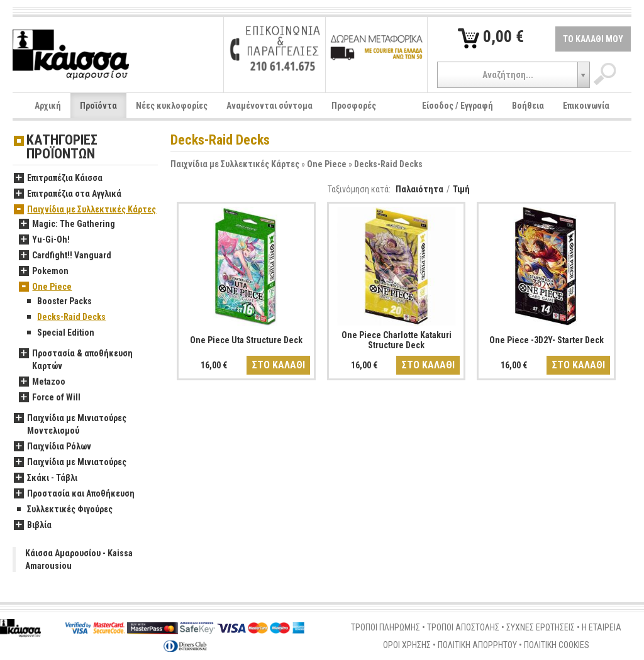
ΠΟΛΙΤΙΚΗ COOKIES (557, 645)
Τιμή (461, 189)
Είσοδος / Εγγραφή (458, 106)
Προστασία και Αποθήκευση (74, 494)
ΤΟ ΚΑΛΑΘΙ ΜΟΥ (593, 39)
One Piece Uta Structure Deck (246, 340)
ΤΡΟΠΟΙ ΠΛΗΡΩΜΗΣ (386, 627)
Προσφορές (354, 106)
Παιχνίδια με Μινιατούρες (70, 463)
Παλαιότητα (419, 189)
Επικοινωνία (586, 106)
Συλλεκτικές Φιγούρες (63, 510)
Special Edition (59, 333)
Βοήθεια (528, 106)
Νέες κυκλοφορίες (172, 106)
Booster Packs (58, 302)
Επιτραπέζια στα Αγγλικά (68, 194)
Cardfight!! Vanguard (65, 256)
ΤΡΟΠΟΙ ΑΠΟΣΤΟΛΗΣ (463, 627)
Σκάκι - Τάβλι (46, 478)
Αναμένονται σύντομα (269, 106)
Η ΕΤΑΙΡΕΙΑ (602, 627)
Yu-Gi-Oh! (44, 240)
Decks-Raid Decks (388, 164)
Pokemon (44, 272)
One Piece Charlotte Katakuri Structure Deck (397, 340)
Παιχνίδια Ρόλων (53, 447)
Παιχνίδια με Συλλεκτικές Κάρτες (235, 164)
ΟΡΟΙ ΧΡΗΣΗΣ (407, 645)
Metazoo (42, 382)
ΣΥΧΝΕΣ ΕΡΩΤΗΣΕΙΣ (541, 627)
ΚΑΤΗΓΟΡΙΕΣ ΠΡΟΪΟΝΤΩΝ (62, 147)
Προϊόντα (98, 106)
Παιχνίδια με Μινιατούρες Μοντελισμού (70, 425)
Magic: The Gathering (67, 224)
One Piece (327, 164)
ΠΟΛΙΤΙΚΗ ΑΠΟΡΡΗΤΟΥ (477, 645)
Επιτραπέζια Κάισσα (58, 179)
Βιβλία (33, 525)
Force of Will (50, 398)
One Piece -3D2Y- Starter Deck (547, 340)
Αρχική (48, 106)
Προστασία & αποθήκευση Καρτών (76, 360)
